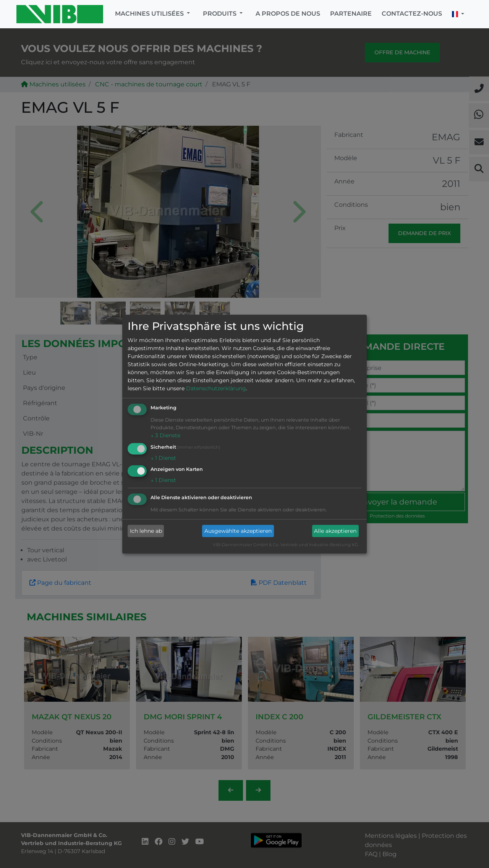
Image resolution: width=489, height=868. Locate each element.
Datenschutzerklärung (216, 388)
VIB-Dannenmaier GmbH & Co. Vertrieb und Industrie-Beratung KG (286, 545)
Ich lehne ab (146, 531)
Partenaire (351, 14)
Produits (220, 14)
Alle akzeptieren (335, 531)
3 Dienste (165, 435)
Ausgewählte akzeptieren (238, 531)
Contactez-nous (412, 14)
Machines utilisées (150, 14)
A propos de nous (288, 14)
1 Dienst (163, 458)
